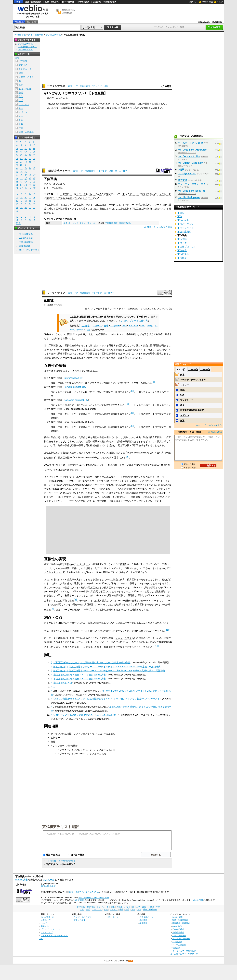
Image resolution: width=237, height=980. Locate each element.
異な (102, 194)
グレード (92, 194)
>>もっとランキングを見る (209, 425)
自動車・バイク (26, 77)
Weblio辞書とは (47, 917)
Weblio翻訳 (177, 926)
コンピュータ (25, 69)
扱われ (158, 209)
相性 (53, 742)
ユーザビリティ (89, 609)
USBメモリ (102, 604)
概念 (182, 405)
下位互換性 (57, 188)
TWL (88, 330)
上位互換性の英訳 (63, 683)
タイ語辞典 (177, 942)
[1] (54, 687)
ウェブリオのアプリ (82, 917)
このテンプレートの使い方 (134, 321)
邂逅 (182, 420)
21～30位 (205, 369)
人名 (21, 124)
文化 (21, 97)
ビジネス (23, 61)
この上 (119, 209)
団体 (74, 568)
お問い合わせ (112, 917)
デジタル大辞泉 (53, 35)
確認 (182, 390)
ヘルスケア (24, 104)
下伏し (181, 213)
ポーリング (73, 223)
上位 (140, 104)
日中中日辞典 (68, 2)
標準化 (124, 564)
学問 (21, 93)
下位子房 (182, 243)
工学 (21, 85)
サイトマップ (47, 932)
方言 (21, 128)
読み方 (48, 184)
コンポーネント (115, 334)
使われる (146, 108)
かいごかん (59, 184)
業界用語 (23, 65)
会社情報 (143, 920)
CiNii (124, 326)
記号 (18, 223)
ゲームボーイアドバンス (191, 143)
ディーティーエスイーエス (192, 184)
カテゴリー (124, 171)
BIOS (169, 642)
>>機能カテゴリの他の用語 (158, 227)
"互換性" (86, 326)
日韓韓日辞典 (83, 2)
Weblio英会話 (26, 238)
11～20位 (193, 369)
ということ (87, 198)
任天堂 (71, 465)
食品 (21, 120)
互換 (127, 209)
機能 (73, 104)
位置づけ (96, 104)
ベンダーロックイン (94, 358)
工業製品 (53, 345)
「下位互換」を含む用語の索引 (61, 861)
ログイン (193, 2)
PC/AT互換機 (157, 642)
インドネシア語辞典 (181, 939)
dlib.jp (150, 326)
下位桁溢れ (183, 254)
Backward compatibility (76, 400)
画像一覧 (113, 171)
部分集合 (82, 481)
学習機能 (109, 223)
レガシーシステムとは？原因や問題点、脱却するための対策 (85, 715)
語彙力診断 (25, 246)
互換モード (56, 738)
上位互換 (79, 205)
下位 (87, 104)
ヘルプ (220, 2)
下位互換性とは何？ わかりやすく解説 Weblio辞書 (80, 679)
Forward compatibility (75, 387)
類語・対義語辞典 (33, 2)
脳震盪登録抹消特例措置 (192, 410)
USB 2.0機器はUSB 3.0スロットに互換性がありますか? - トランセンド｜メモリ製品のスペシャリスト (107, 699)
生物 (21, 116)
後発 (75, 108)
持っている (75, 198)
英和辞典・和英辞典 (181, 923)
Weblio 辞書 (208, 2)
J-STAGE (133, 326)
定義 (182, 395)
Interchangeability (73, 378)
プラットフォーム (87, 223)
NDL (143, 326)
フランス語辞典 (179, 936)
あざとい (184, 415)
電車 (21, 73)
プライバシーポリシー (51, 929)
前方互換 (123, 108)
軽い (116, 223)
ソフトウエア (115, 104)
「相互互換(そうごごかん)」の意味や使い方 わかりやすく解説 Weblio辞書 (92, 662)
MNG (56, 489)
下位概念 (182, 258)
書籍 (106, 326)
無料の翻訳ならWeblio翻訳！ (68, 11)
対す (58, 205)
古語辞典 (97, 2)
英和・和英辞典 (52, 2)
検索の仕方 (46, 920)
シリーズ (81, 194)
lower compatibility (59, 104)
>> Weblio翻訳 (215, 432)
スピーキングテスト (29, 250)
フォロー (184, 385)
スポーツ (23, 112)
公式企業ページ (146, 917)
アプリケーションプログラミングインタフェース (83, 750)
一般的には (66, 194)
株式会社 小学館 (48, 886)
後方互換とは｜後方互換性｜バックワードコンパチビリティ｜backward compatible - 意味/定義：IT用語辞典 (109, 671)
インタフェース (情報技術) (65, 746)
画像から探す (79, 920)
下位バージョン (185, 224)
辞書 (18, 2)
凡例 (106, 86)
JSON (85, 485)
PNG (64, 489)
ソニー (80, 465)
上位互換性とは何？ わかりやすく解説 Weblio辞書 (80, 675)
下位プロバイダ (185, 228)
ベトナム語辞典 (179, 945)
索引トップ (73, 86)
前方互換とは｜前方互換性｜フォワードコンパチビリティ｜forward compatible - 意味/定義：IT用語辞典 (107, 667)
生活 (21, 100)
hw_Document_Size (189, 156)
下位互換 (49, 305)
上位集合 (125, 477)
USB (118, 601)
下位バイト (183, 220)
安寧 (182, 375)
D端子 (181, 170)
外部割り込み (125, 223)
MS (88, 465)
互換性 (155, 104)
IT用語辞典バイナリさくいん (86, 892)
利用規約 (45, 926)
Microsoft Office (98, 583)
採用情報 (143, 923)
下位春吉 (182, 250)
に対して (56, 198)
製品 (131, 104)
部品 (103, 334)
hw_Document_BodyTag (192, 191)
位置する (145, 194)
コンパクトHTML (187, 174)
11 (157, 646)
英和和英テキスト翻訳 (60, 827)
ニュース (97, 326)
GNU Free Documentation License (94, 897)
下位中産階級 (184, 232)
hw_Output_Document (191, 163)
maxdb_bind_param (189, 197)
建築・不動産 (25, 89)
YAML (76, 485)
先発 (63, 108)
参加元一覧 (217, 22)
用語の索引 (85, 86)
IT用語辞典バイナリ (58, 171)
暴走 (66, 223)
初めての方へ (204, 22)
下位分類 (182, 239)
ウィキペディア (56, 293)
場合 (102, 209)
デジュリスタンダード (109, 568)
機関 (67, 568)
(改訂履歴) (80, 900)
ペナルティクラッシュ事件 (193, 380)
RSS (131, 961)
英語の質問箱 (26, 242)
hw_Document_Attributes (192, 150)
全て (17, 58)
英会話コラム (26, 234)
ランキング (97, 86)
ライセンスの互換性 (61, 734)
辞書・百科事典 (36, 35)
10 (168, 630)
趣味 (21, 108)
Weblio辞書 (198, 900)
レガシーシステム (125, 638)
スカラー (115, 326)
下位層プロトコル (187, 247)
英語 (69, 334)
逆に (152, 209)
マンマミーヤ (187, 400)
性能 (80, 104)
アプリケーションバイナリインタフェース (79, 754)
